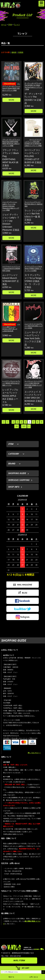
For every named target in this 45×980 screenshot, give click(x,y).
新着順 (21, 52)
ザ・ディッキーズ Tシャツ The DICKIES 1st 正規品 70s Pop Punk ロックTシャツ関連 (33, 86)
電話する (11, 977)
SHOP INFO (14, 487)
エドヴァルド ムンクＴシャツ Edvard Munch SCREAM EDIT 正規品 (11, 268)
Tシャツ (17, 25)
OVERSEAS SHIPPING (19, 480)
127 (24, 426)
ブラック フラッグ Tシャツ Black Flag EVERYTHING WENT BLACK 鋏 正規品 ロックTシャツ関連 (11, 143)
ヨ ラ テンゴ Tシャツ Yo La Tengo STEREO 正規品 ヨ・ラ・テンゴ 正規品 (33, 268)
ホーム (4, 25)
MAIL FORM (19, 960)
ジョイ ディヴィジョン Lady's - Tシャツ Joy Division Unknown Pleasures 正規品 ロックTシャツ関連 (11, 206)
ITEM (10, 25)
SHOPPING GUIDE (17, 473)
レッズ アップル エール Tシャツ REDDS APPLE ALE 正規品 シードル (11, 383)
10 (17, 426)
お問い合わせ (34, 977)
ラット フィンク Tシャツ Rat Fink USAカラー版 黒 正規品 (34, 204)
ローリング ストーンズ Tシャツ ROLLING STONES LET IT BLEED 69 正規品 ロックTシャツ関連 (33, 143)
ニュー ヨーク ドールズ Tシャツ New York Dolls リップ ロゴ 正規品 (34, 326)
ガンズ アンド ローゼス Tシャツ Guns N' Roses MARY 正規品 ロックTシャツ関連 (11, 87)
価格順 (14, 52)
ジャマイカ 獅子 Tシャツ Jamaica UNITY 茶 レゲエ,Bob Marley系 (11, 328)
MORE (11, 100)
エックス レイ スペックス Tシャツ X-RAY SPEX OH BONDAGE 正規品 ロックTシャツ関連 (33, 384)
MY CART (26, 968)
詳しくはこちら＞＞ (34, 753)
